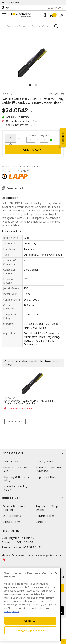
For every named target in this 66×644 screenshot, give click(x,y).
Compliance (10, 462)
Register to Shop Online (47, 508)
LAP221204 (11, 398)
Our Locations (12, 516)
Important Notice (47, 477)
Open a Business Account (14, 508)
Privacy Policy (45, 462)
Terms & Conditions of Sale (18, 469)
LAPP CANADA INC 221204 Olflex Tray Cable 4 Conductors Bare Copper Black (29, 402)
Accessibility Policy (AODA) (15, 488)
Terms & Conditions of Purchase (51, 469)
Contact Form (12, 522)
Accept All (30, 621)
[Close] (56, 573)
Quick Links (33, 498)
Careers (41, 522)
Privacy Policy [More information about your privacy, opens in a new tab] (12, 611)
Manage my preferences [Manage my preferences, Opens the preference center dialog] (30, 630)
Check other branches (18, 125)
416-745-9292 (13, 3)
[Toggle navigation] (4, 15)
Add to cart (33, 150)
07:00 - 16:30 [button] (54, 8)
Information (33, 453)
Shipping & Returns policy (16, 479)
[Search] (33, 26)
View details (15, 421)
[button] (30, 85)
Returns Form (45, 516)
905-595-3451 (32, 547)
